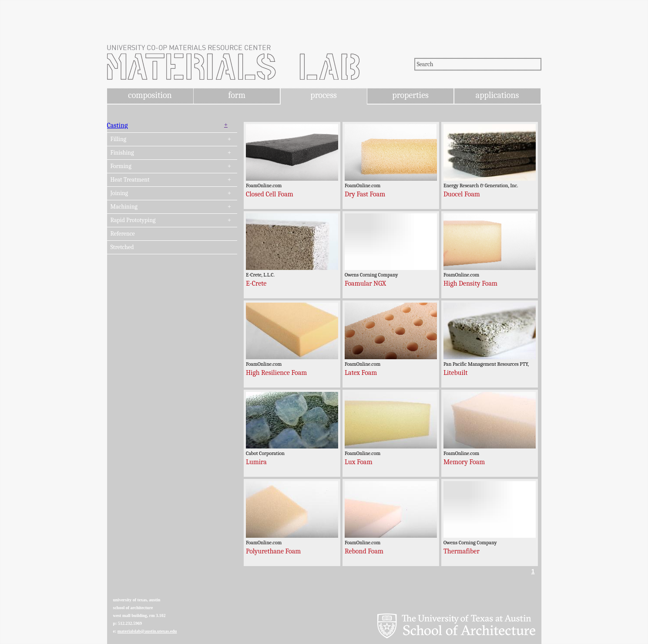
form (237, 95)
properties (410, 95)
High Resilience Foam (276, 373)
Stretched (122, 247)
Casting (118, 125)
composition (150, 95)
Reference (123, 234)
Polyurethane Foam (273, 551)
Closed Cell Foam (270, 194)
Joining (119, 193)
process (324, 95)
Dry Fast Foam (365, 194)
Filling (119, 139)
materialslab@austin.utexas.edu (147, 631)
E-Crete (256, 283)
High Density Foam (470, 283)
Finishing (122, 153)
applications (497, 95)
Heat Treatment (130, 180)
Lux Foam (359, 462)
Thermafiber (462, 551)
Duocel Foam (462, 194)
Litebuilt (456, 373)
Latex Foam (361, 373)
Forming (121, 166)
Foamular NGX (365, 283)
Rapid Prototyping (133, 220)
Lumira (256, 462)
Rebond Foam (364, 551)
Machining (124, 207)
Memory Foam (464, 462)
